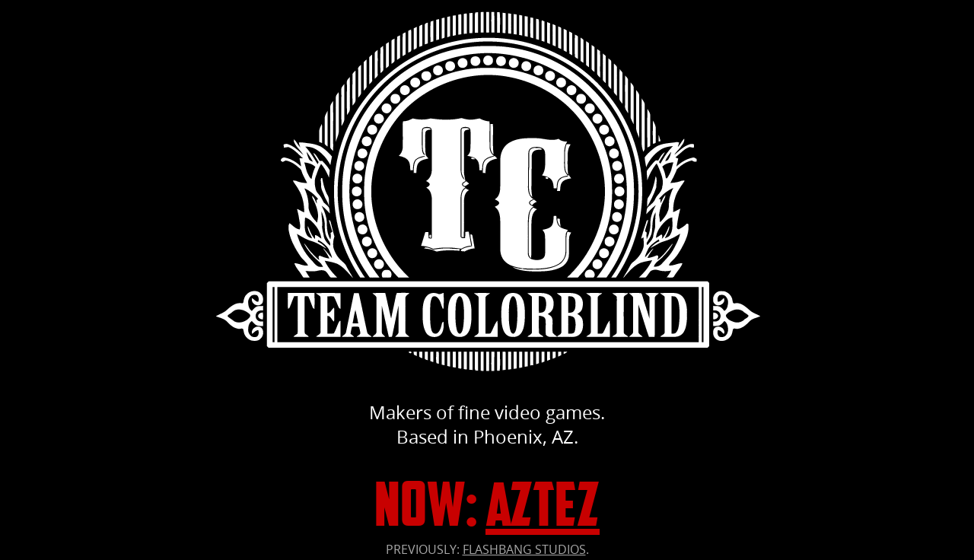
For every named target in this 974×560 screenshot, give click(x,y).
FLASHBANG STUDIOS (524, 549)
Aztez (543, 504)
